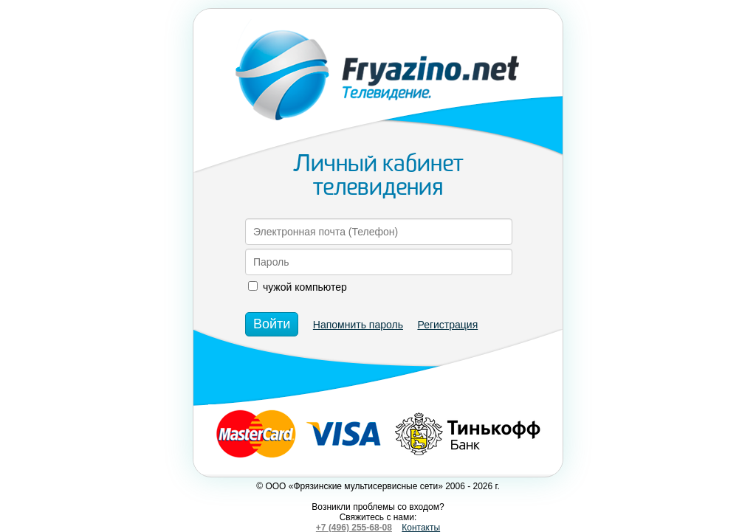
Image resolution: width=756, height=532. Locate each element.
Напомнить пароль (358, 325)
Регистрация (447, 325)
